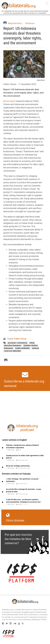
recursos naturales (12, 351)
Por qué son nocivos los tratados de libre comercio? (18, 539)
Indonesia (30, 23)
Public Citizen (20, 339)
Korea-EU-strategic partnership (18, 466)
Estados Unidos (31, 345)
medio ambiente (23, 348)
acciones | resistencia (18, 343)
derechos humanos (13, 345)
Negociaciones (15, 23)
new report (10, 101)
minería (35, 348)
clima (32, 343)
